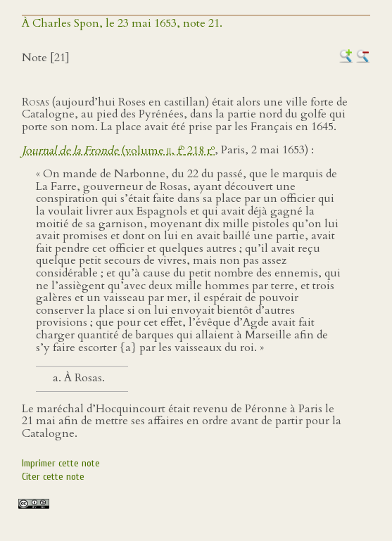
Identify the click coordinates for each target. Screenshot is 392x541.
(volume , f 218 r (118, 151)
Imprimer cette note (61, 463)
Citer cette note (53, 477)
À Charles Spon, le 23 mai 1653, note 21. (122, 23)
